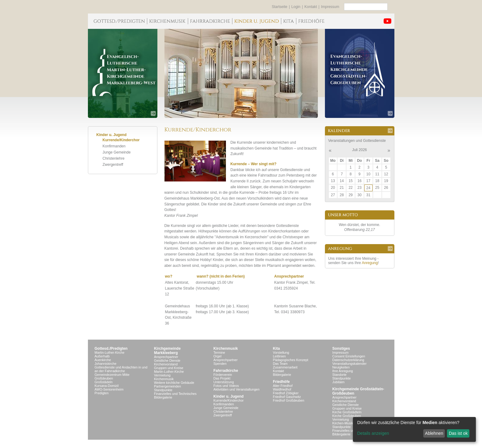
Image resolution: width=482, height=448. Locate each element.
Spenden (220, 364)
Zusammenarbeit (285, 367)
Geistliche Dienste (167, 360)
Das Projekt (222, 378)
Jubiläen (338, 382)
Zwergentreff (113, 165)
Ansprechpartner (166, 357)
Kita (277, 349)
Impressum (330, 7)
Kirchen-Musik (343, 423)
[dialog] (414, 429)
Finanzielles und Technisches (175, 394)
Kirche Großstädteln (347, 412)
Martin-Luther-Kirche (110, 353)
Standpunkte (163, 390)
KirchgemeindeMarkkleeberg (167, 351)
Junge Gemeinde (117, 152)
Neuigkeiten (341, 367)
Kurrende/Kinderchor (121, 140)
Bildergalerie (163, 397)
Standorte (339, 375)
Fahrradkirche (226, 371)
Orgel (217, 356)
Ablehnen (434, 433)
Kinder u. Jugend (228, 396)
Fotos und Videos (226, 386)
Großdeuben (104, 378)
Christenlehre (114, 158)
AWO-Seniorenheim (109, 389)
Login (296, 7)
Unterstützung (223, 382)
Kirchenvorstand (166, 364)
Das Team (280, 364)
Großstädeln (104, 382)
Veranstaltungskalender (349, 364)
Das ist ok (458, 433)
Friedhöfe (281, 382)
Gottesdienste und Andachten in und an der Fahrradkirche (121, 369)
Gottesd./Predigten (111, 349)
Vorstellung (281, 353)
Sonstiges (341, 349)
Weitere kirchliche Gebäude (174, 383)
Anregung (370, 263)
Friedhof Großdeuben (289, 400)
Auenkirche (103, 360)
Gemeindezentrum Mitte (112, 375)
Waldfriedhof (282, 389)
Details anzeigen (373, 433)
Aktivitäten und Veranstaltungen (236, 389)
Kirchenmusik (164, 379)
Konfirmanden (114, 146)
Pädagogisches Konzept (291, 360)
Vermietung (162, 375)
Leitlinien (279, 356)
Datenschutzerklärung (348, 360)
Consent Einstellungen (349, 356)
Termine (219, 353)
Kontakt (311, 7)
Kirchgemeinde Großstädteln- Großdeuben (358, 391)
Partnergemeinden (168, 386)
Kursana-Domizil (107, 386)
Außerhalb (102, 356)
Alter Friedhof (283, 386)
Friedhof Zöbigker (286, 393)
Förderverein (223, 375)
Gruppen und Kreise (169, 368)
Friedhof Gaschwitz (287, 397)
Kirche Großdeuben (347, 416)
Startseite (280, 7)
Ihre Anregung (343, 371)
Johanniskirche (106, 364)
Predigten (102, 393)
